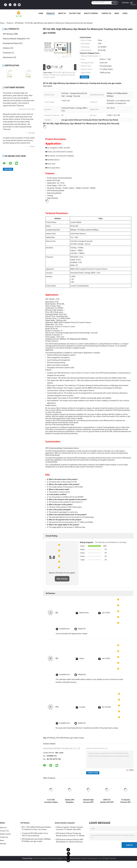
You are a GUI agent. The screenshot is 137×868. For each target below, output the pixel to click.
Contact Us (106, 13)
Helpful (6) (82, 675)
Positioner (7, 53)
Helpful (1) (82, 629)
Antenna (6, 48)
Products (51, 13)
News (117, 13)
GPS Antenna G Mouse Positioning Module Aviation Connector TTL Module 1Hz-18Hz (70, 835)
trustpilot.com (65, 629)
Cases (125, 13)
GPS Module (19, 23)
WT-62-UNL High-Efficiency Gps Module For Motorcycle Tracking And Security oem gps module (59, 75)
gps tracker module (77, 738)
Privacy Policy (27, 858)
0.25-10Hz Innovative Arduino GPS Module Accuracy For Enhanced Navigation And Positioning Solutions (51, 801)
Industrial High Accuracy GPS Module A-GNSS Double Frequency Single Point (88, 801)
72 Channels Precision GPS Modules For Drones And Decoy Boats (126, 801)
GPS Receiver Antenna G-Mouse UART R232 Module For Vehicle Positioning (70, 841)
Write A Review (62, 579)
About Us (62, 13)
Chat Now (125, 3)
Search (115, 3)
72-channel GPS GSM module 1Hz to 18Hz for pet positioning (35, 834)
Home (41, 13)
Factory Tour (75, 13)
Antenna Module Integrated (14, 39)
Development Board (11, 43)
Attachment (8, 57)
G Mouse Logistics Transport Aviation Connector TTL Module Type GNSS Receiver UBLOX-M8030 (69, 829)
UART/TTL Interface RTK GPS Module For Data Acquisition (107, 801)
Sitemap (3, 844)
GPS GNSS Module (63, 738)
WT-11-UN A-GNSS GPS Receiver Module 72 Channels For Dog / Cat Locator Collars (36, 829)
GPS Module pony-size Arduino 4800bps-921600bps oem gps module (36, 840)
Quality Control (91, 13)
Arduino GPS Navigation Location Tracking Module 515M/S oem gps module (70, 801)
